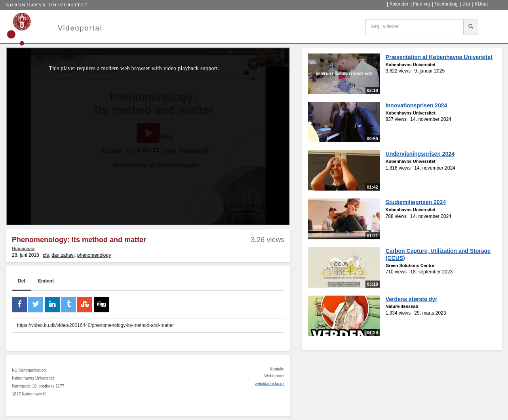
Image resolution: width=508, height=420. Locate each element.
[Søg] (471, 27)
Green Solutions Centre (410, 265)
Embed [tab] (46, 281)
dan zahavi (63, 255)
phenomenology (94, 255)
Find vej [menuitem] (421, 4)
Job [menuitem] (466, 4)
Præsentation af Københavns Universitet (439, 57)
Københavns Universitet (411, 65)
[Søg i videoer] (415, 27)
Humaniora (23, 248)
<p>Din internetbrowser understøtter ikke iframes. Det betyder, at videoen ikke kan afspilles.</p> (148, 136)
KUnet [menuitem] (481, 4)
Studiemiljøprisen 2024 (416, 202)
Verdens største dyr (412, 299)
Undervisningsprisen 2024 (420, 154)
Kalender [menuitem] (399, 4)
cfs (46, 255)
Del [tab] (22, 281)
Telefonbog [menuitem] (446, 4)
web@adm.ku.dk (270, 384)
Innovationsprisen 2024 (417, 105)
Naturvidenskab (402, 306)
